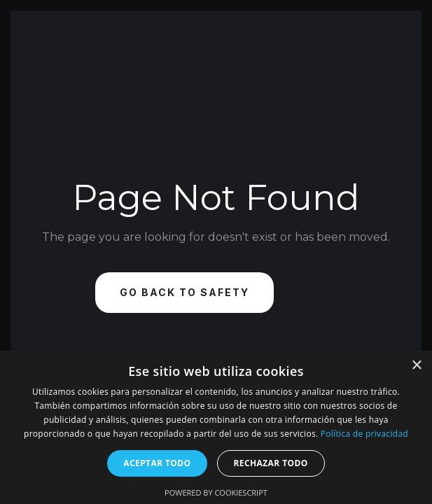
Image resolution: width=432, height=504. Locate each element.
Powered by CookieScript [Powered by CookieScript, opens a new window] (216, 492)
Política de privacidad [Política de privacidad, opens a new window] (364, 434)
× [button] (416, 366)
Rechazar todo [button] (271, 463)
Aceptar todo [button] (157, 463)
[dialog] (216, 427)
